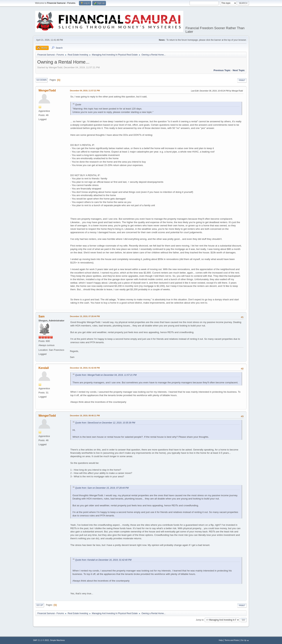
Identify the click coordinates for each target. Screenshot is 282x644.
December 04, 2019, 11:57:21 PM (85, 91)
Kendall (44, 368)
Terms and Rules (232, 640)
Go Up (40, 605)
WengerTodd (47, 90)
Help (221, 640)
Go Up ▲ (245, 640)
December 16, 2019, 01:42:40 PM (85, 368)
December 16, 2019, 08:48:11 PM (85, 416)
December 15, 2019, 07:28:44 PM (85, 316)
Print (242, 80)
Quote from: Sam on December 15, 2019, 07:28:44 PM (102, 488)
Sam (42, 316)
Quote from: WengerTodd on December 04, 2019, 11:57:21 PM (106, 375)
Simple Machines (57, 640)
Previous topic (222, 70)
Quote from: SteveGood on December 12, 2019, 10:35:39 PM (105, 423)
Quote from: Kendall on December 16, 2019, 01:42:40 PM (103, 560)
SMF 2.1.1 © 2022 (41, 640)
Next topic (239, 70)
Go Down (42, 80)
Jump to (200, 620)
